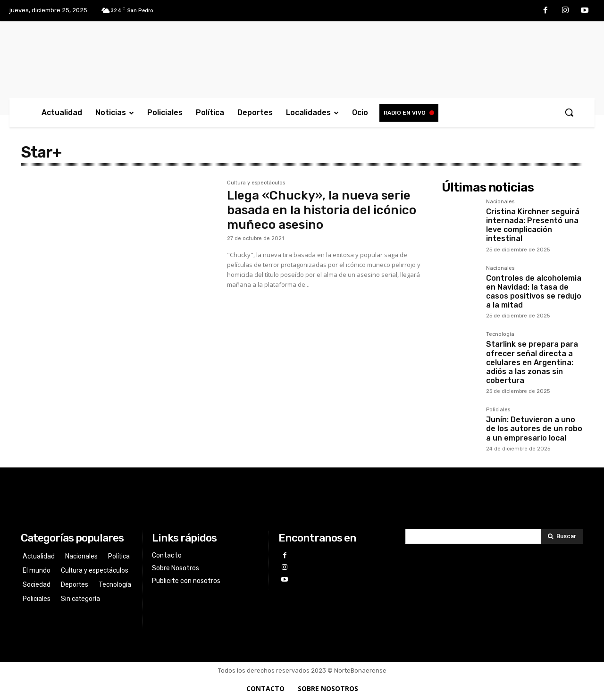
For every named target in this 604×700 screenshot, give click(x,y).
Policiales (498, 410)
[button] (569, 112)
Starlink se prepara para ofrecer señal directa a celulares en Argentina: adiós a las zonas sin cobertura (532, 362)
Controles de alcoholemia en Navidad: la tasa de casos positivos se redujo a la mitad (534, 292)
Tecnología (500, 334)
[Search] (562, 536)
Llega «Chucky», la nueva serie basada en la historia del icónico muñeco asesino (322, 210)
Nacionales (500, 202)
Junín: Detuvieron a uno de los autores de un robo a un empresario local (534, 429)
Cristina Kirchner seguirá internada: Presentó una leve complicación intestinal (533, 225)
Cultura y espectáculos (256, 183)
